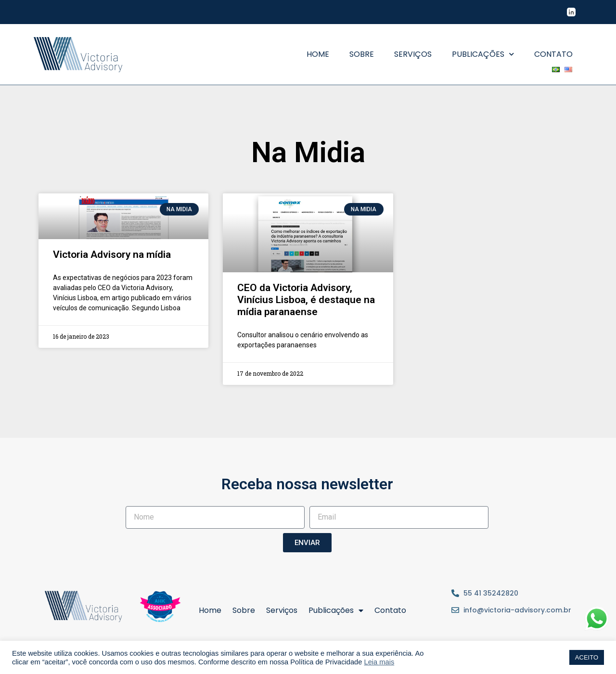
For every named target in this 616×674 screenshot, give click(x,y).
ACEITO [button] (587, 657)
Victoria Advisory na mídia (112, 254)
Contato (553, 54)
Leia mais (379, 662)
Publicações (483, 54)
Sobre (362, 54)
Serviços (413, 54)
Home (318, 54)
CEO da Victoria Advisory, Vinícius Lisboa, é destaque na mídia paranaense (306, 300)
